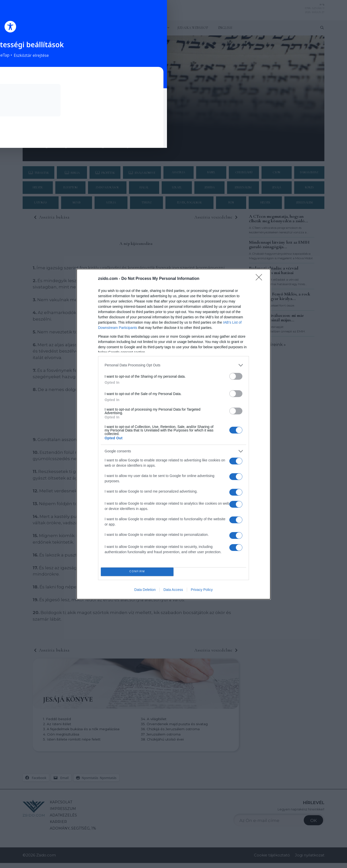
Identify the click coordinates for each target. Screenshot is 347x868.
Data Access (173, 590)
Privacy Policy (202, 590)
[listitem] (173, 365)
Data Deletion (145, 590)
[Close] (261, 279)
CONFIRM (137, 572)
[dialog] (173, 434)
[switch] (236, 376)
